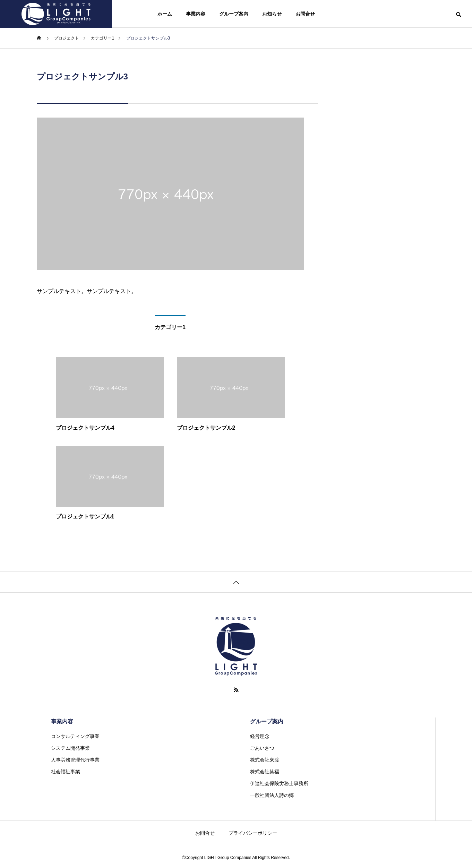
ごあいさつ (262, 748)
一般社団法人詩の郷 (272, 795)
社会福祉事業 (66, 772)
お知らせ (272, 14)
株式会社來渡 (265, 760)
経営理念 (260, 736)
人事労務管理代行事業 (75, 760)
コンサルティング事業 (75, 736)
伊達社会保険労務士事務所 (279, 783)
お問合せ (305, 14)
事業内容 (196, 14)
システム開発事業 (70, 748)
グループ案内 (234, 14)
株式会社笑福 (265, 772)
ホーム (165, 14)
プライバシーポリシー (253, 833)
